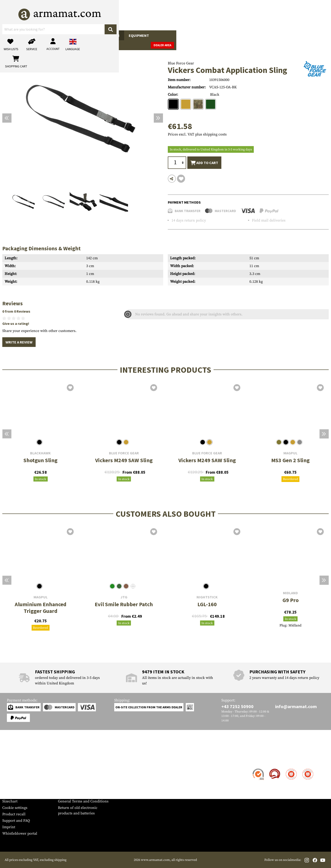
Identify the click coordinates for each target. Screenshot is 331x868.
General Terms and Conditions (83, 801)
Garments (75, 35)
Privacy (64, 788)
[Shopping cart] (300, 15)
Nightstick (207, 597)
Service (11, 760)
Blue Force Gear (181, 63)
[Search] (196, 15)
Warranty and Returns (20, 788)
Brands (260, 35)
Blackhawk (40, 453)
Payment (9, 782)
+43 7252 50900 (237, 706)
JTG (124, 597)
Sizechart (10, 801)
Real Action (215, 35)
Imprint (9, 827)
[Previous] (7, 118)
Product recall (14, 814)
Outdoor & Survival (177, 35)
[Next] (158, 118)
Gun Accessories (41, 35)
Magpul (290, 453)
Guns (12, 35)
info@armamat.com (296, 706)
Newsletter (11, 795)
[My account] (257, 15)
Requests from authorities (79, 782)
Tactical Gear (107, 35)
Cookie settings (15, 808)
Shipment (10, 776)
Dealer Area (317, 35)
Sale (240, 35)
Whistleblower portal (20, 833)
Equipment (139, 35)
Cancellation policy (74, 795)
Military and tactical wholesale (83, 776)
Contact (9, 769)
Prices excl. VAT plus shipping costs (197, 134)
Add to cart (204, 163)
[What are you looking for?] (147, 15)
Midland (290, 593)
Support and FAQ (16, 821)
